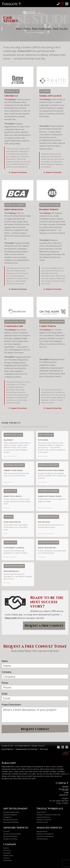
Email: (5, 694)
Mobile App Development (11, 822)
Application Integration (10, 815)
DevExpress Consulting (10, 839)
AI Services (6, 831)
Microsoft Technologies (10, 836)
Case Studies (7, 853)
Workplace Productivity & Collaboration (49, 815)
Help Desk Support (42, 839)
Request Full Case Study (18, 172)
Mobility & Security (42, 822)
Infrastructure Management (45, 834)
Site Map (44, 749)
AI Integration (7, 817)
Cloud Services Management (45, 836)
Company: (7, 672)
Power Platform (41, 812)
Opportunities (7, 860)
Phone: (5, 683)
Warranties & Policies (27, 749)
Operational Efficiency (43, 817)
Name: (5, 661)
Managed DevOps (42, 831)
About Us (6, 848)
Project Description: (11, 705)
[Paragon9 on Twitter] (67, 747)
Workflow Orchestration (44, 820)
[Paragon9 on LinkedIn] (58, 747)
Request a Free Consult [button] (44, 626)
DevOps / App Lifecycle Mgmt (12, 834)
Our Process (7, 850)
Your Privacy (7, 749)
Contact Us (7, 858)
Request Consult (35, 729)
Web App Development (10, 820)
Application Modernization (11, 812)
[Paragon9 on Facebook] (63, 747)
